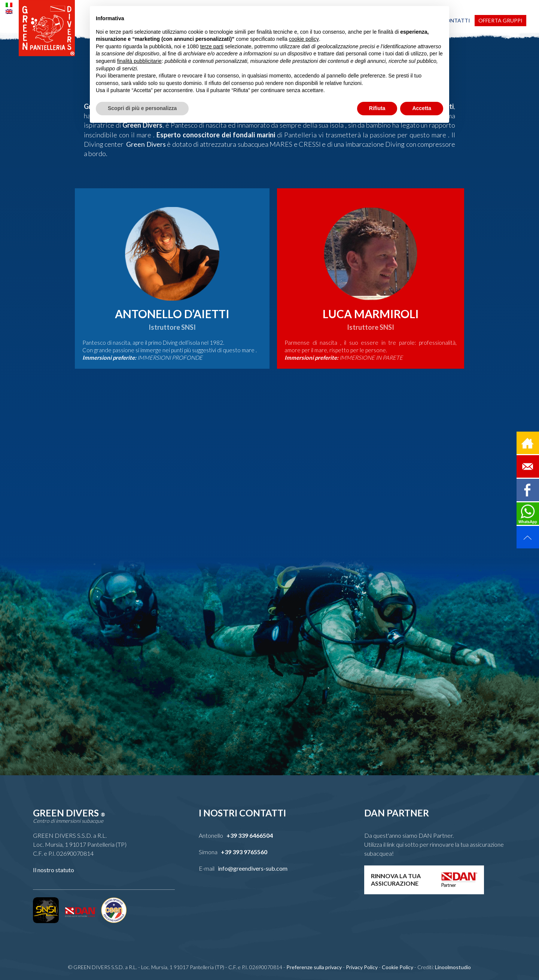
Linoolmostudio (453, 967)
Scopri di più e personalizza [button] (142, 108)
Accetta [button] (422, 108)
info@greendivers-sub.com (253, 868)
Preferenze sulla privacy (314, 967)
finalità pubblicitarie (139, 61)
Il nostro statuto (54, 870)
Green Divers (144, 144)
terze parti (212, 46)
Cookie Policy (398, 967)
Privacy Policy (362, 967)
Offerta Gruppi (500, 20)
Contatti (456, 20)
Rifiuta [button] (377, 108)
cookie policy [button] (304, 39)
